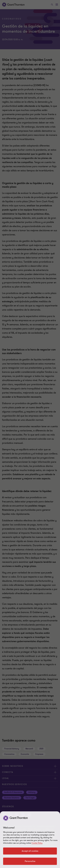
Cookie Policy (37, 843)
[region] (30, 840)
